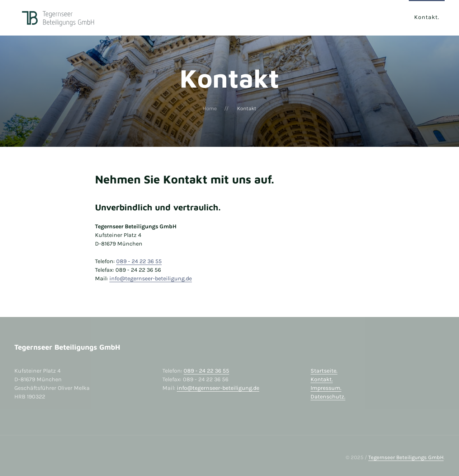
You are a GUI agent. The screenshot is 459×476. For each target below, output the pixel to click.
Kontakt (426, 17)
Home (210, 108)
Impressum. (326, 388)
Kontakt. (322, 379)
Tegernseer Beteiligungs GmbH (406, 457)
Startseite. (324, 371)
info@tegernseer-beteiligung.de (151, 278)
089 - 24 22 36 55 (139, 261)
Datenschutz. (328, 396)
